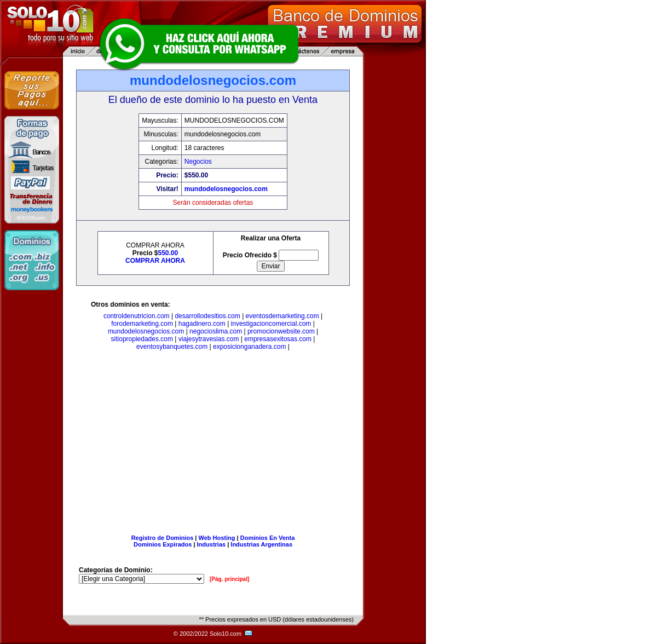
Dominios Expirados (163, 544)
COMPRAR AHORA (155, 261)
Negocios (198, 162)
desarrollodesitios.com (207, 316)
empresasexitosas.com (278, 339)
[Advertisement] (213, 445)
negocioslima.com (216, 331)
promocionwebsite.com (281, 331)
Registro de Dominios (163, 538)
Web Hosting (217, 538)
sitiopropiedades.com (142, 339)
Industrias (212, 544)
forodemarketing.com (142, 324)
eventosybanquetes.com (172, 347)
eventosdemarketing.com (282, 316)
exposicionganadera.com (249, 347)
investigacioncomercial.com (271, 324)
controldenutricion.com (137, 316)
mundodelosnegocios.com (226, 189)
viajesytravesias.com (209, 339)
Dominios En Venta (268, 538)
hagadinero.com (202, 324)
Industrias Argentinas (261, 544)
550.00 (168, 253)
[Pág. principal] (229, 579)
